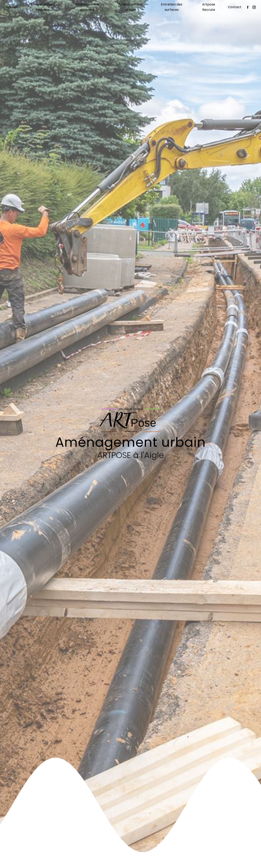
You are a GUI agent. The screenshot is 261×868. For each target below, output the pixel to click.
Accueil (12, 7)
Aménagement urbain (130, 7)
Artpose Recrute (209, 7)
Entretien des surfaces (172, 7)
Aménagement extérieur (87, 7)
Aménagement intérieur (43, 7)
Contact (235, 7)
